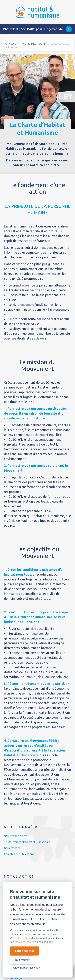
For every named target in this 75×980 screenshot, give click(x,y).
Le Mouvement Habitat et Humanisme (27, 842)
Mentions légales (15, 978)
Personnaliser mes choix (26, 968)
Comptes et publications (19, 854)
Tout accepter (24, 951)
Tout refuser (22, 960)
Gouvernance (12, 848)
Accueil (13, 44)
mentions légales (25, 942)
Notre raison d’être (34, 44)
